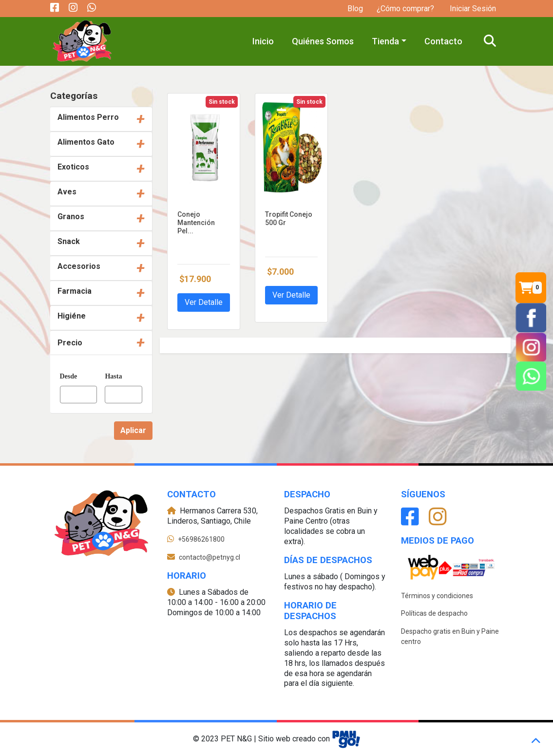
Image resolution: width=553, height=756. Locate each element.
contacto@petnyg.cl (210, 557)
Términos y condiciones (437, 596)
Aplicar (133, 430)
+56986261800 (201, 539)
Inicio (263, 41)
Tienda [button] (385, 41)
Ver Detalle (204, 302)
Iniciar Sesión (472, 9)
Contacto (443, 41)
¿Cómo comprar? (405, 9)
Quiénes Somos (323, 41)
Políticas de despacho (434, 613)
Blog (355, 9)
